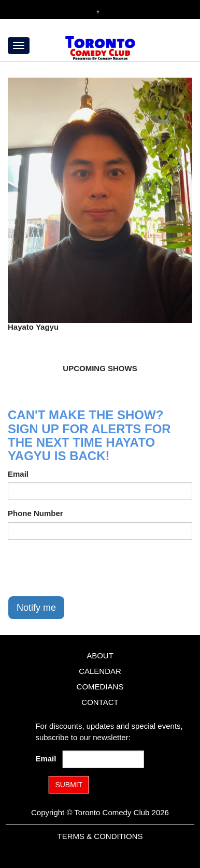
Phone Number (35, 513)
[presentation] (87, 568)
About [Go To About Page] (100, 656)
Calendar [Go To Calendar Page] (100, 671)
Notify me (36, 608)
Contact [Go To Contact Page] (100, 702)
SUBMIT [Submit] (69, 785)
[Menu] (19, 46)
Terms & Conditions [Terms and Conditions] (100, 836)
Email (18, 474)
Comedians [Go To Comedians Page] (100, 687)
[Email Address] (103, 759)
